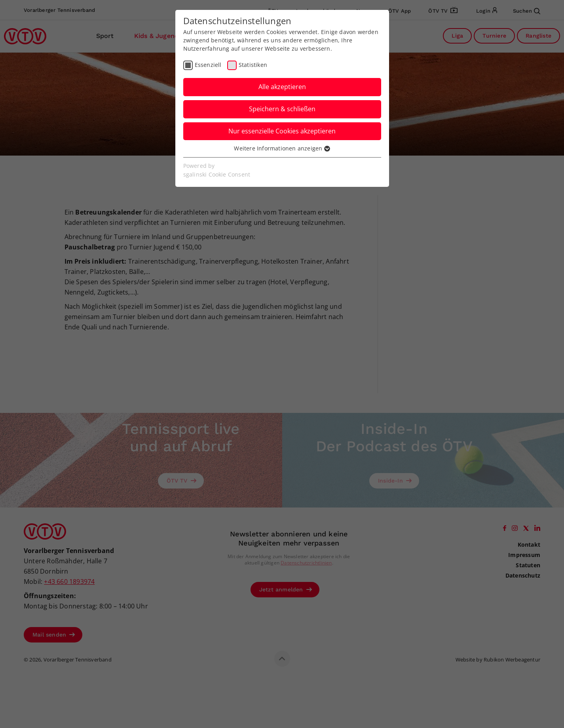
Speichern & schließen (282, 109)
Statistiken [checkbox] (253, 65)
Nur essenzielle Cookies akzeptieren (282, 131)
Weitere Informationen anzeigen (282, 148)
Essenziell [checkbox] (208, 65)
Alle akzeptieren (282, 87)
